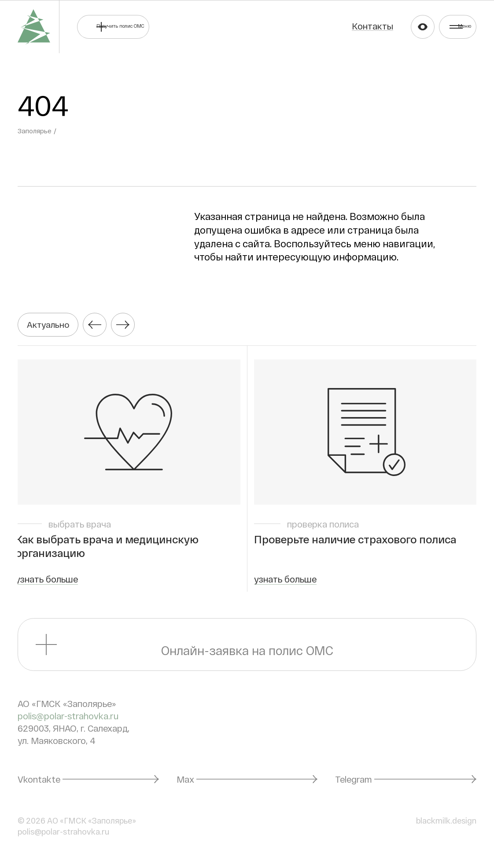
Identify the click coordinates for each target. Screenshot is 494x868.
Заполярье (35, 131)
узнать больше (49, 583)
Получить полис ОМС (157, 26)
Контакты (340, 26)
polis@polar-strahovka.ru (68, 720)
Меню (455, 26)
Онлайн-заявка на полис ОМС (247, 649)
